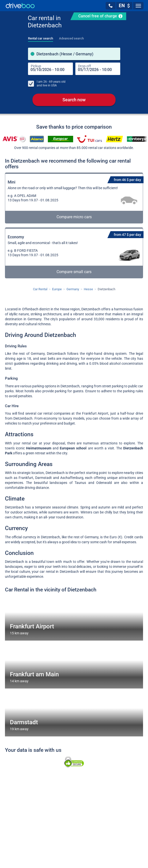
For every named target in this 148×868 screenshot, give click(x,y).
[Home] (20, 6)
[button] (111, 6)
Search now (74, 100)
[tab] (41, 37)
